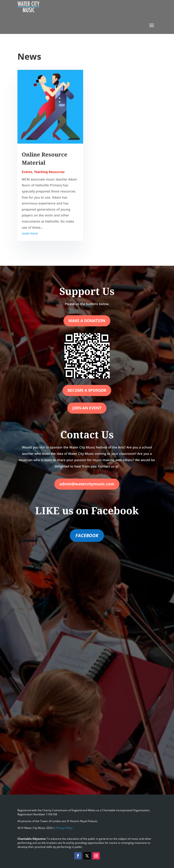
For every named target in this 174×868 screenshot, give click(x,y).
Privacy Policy (64, 828)
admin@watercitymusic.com (87, 484)
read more (30, 233)
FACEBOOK (87, 535)
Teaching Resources (49, 172)
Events (27, 172)
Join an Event (87, 408)
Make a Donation (87, 321)
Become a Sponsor (87, 390)
